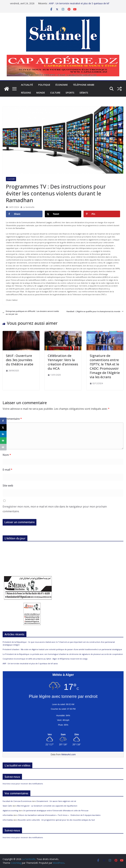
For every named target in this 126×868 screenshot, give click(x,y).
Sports (70, 93)
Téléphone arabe (84, 85)
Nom (7, 455)
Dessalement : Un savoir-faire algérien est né (56, 801)
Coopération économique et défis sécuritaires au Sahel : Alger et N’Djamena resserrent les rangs (45, 659)
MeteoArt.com (68, 754)
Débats (84, 93)
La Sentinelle (29, 207)
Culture (55, 93)
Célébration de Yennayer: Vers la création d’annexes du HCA (63, 362)
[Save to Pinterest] (102, 214)
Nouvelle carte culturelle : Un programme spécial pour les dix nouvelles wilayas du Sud (56, 820)
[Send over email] (3, 441)
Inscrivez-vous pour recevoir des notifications (23, 784)
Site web (8, 486)
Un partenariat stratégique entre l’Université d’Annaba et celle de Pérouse (56, 810)
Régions (26, 93)
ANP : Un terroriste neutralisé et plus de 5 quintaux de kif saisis (30, 663)
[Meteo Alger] (63, 735)
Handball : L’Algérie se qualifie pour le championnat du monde (95, 311)
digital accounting (10, 810)
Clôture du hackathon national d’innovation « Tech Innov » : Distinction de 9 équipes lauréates (59, 815)
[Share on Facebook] (24, 214)
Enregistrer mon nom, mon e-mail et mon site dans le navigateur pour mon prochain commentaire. (55, 509)
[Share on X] (63, 214)
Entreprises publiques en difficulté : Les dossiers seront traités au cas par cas (31, 313)
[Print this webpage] (3, 447)
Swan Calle (7, 806)
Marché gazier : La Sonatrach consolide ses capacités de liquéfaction (47, 806)
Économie (62, 85)
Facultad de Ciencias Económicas (17, 801)
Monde (41, 93)
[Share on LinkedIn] (3, 434)
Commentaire (12, 419)
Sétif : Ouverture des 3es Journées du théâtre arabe (20, 360)
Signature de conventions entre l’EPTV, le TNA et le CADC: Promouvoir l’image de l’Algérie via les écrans (105, 366)
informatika (8, 815)
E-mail (7, 470)
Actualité (27, 85)
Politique (44, 85)
